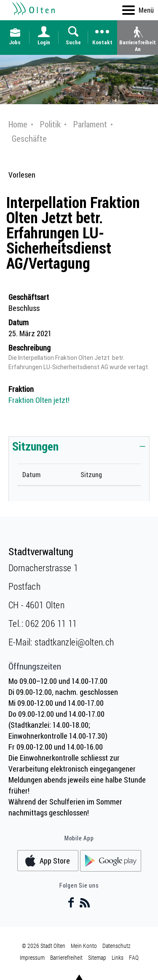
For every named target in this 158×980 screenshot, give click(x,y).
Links (118, 957)
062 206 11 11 (51, 623)
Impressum (32, 957)
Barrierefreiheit (66, 957)
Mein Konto (84, 946)
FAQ (134, 957)
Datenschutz (116, 946)
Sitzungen (35, 446)
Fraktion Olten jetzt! (39, 400)
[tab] (79, 446)
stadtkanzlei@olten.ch (74, 642)
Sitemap (97, 957)
